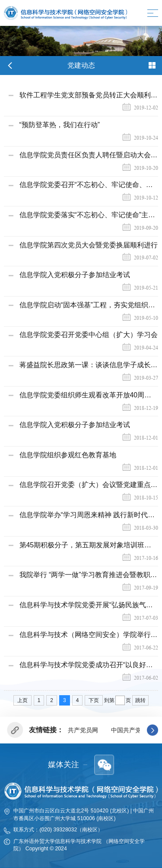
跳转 (140, 700)
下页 (94, 700)
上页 (22, 700)
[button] (152, 730)
